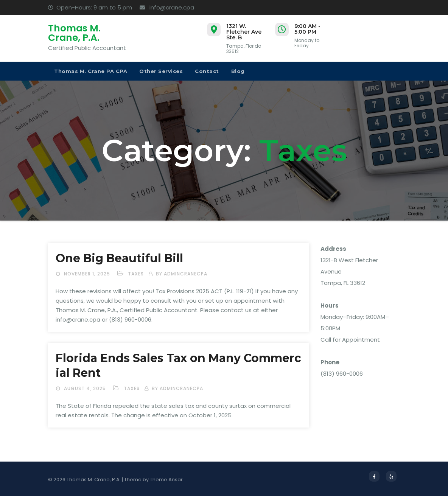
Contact (207, 71)
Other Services (161, 71)
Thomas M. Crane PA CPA (91, 71)
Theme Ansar (166, 480)
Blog (238, 71)
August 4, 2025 (86, 388)
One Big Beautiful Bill (119, 258)
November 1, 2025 (88, 274)
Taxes (136, 274)
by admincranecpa (182, 274)
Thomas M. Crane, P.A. (74, 33)
